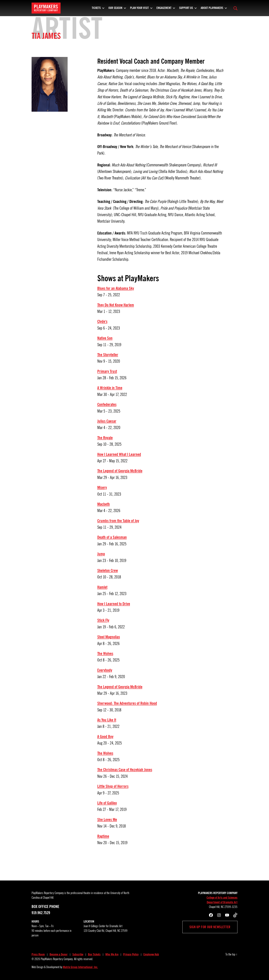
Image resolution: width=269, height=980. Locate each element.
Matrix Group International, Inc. (80, 967)
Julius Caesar (107, 421)
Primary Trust (107, 371)
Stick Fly (103, 620)
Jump (101, 554)
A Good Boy (105, 737)
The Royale (105, 438)
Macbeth (104, 504)
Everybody (105, 670)
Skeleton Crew (108, 571)
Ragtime (103, 836)
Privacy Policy (131, 954)
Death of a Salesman (112, 537)
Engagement (164, 9)
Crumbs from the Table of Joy (118, 521)
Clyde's (102, 321)
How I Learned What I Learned (119, 454)
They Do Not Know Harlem (116, 305)
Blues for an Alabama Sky (116, 288)
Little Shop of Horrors (113, 786)
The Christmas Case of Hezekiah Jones (125, 770)
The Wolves (105, 654)
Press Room (38, 954)
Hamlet (102, 587)
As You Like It (107, 720)
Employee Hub (151, 954)
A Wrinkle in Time (110, 388)
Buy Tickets (94, 954)
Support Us (186, 9)
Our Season (115, 9)
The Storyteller (108, 355)
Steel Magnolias (109, 637)
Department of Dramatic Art (222, 902)
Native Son (105, 338)
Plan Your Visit (139, 9)
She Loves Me (107, 820)
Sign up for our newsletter (210, 927)
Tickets (96, 9)
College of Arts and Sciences (222, 898)
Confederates (107, 404)
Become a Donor (59, 954)
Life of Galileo (107, 803)
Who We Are (112, 954)
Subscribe (78, 954)
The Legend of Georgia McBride (120, 471)
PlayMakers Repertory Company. (57, 959)
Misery (102, 488)
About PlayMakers (212, 9)
